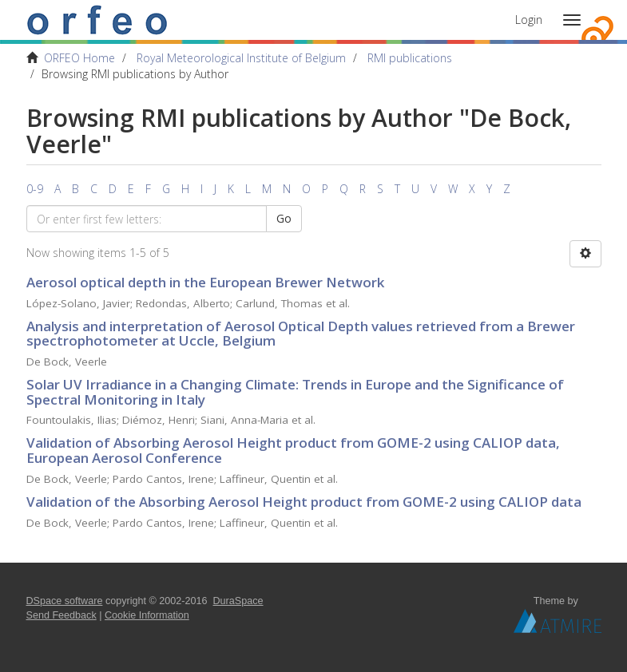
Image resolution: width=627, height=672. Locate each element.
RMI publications (410, 58)
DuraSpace (238, 601)
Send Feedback (62, 615)
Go (284, 218)
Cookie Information (147, 615)
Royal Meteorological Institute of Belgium (241, 58)
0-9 (35, 189)
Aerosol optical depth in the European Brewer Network (205, 282)
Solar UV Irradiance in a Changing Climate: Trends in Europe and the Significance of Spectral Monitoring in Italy (295, 392)
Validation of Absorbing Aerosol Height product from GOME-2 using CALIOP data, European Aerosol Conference (293, 450)
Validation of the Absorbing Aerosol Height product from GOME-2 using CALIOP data (304, 502)
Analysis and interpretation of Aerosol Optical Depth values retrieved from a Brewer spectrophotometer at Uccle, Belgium (301, 334)
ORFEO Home (79, 58)
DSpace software (65, 601)
